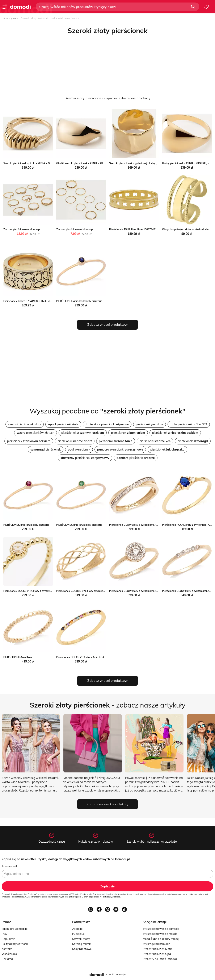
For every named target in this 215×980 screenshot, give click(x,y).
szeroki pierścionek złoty (25, 424)
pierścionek (83, 433)
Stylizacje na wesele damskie (161, 929)
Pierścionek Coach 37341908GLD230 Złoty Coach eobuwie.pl (40, 301)
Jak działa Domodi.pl (15, 929)
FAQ (4, 934)
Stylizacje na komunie (156, 944)
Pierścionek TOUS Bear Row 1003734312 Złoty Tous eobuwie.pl (147, 229)
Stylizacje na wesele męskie (160, 934)
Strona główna (11, 18)
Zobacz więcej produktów (107, 324)
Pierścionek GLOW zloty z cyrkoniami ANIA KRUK (139, 525)
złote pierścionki (107, 424)
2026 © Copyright (116, 974)
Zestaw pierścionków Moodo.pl (22, 229)
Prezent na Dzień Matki (158, 949)
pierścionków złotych (35, 433)
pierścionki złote (63, 424)
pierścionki (75, 441)
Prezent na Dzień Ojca (157, 954)
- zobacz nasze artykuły (108, 705)
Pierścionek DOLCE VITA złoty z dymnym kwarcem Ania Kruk (40, 591)
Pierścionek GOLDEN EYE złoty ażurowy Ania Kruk (87, 591)
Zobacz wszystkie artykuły (107, 804)
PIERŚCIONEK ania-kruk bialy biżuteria (79, 301)
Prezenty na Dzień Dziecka (160, 959)
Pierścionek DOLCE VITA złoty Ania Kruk (80, 657)
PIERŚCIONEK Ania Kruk (18, 657)
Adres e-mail (9, 866)
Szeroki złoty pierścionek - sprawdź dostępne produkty (108, 98)
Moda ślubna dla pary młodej (161, 939)
